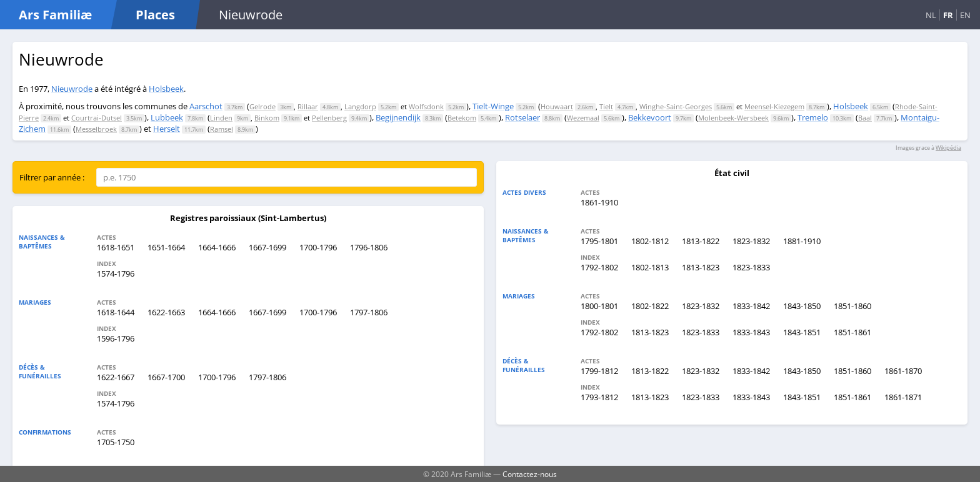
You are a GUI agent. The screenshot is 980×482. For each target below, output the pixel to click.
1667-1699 (267, 247)
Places (155, 15)
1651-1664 (166, 247)
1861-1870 (903, 371)
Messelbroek (96, 129)
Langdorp (360, 106)
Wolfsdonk (426, 106)
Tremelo (813, 117)
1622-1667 (116, 377)
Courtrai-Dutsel (97, 118)
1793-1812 (599, 397)
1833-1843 (751, 332)
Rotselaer (522, 117)
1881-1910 (802, 241)
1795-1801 (599, 241)
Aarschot (206, 106)
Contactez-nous (530, 474)
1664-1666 (217, 247)
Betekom (462, 118)
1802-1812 (650, 241)
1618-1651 (116, 247)
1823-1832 (751, 241)
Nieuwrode (72, 89)
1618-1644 (116, 312)
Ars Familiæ (55, 15)
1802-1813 (650, 267)
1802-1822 (650, 306)
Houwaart (557, 106)
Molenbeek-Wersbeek (733, 118)
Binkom (267, 118)
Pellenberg (329, 118)
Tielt (606, 106)
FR (948, 15)
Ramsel (222, 129)
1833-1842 (751, 306)
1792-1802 (599, 267)
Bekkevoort (650, 117)
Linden (221, 118)
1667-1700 (166, 377)
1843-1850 (802, 306)
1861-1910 (599, 202)
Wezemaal (583, 118)
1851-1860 (852, 306)
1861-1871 (903, 397)
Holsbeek (166, 89)
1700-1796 (318, 247)
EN (965, 15)
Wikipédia (948, 148)
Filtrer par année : (52, 177)
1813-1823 (701, 267)
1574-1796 (116, 273)
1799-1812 (599, 371)
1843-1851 (802, 332)
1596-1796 (116, 338)
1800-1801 (599, 306)
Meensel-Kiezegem (774, 106)
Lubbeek (167, 117)
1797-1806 (369, 312)
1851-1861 (852, 332)
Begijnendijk (398, 117)
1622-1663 (166, 312)
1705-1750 (116, 442)
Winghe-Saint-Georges (676, 106)
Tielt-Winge (493, 106)
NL (931, 15)
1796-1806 (369, 247)
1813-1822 (701, 241)
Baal (865, 118)
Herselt (167, 129)
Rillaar (308, 106)
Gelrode (262, 106)
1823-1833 (751, 267)
